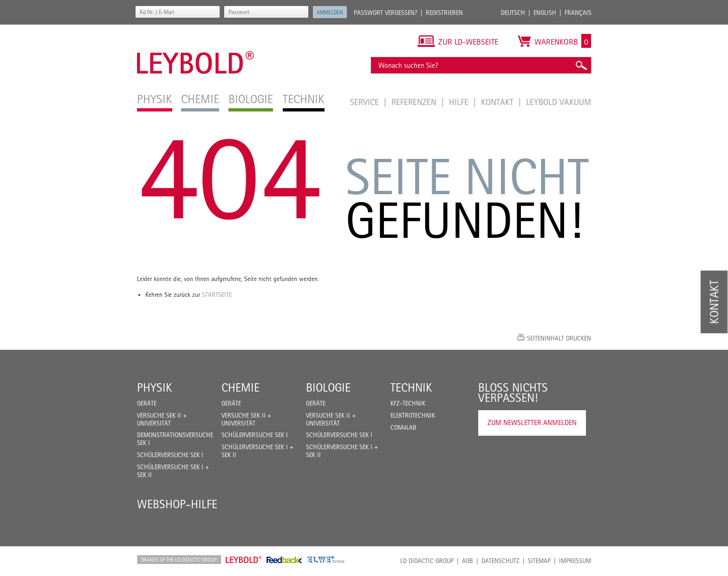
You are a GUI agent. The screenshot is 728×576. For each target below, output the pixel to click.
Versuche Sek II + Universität (162, 419)
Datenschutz (500, 561)
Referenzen (415, 102)
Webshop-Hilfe (177, 504)
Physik (155, 387)
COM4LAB (403, 427)
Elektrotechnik (413, 415)
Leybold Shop (244, 560)
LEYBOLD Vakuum (559, 102)
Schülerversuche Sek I (170, 455)
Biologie (328, 387)
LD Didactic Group (427, 561)
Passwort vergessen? (386, 13)
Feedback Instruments (284, 560)
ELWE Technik (326, 560)
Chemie (240, 387)
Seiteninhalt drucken (559, 338)
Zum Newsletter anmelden (532, 422)
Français (578, 13)
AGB (468, 561)
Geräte (147, 403)
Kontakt (498, 102)
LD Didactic (179, 560)
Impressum (575, 561)
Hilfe (460, 102)
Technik (411, 387)
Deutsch (513, 13)
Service (366, 102)
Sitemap (539, 561)
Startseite (217, 295)
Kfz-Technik (408, 403)
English (545, 13)
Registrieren (444, 13)
